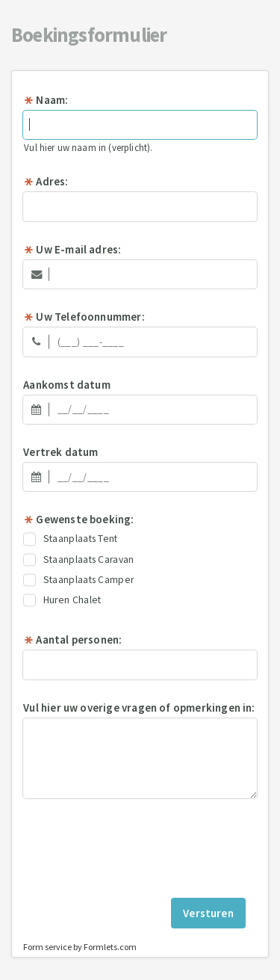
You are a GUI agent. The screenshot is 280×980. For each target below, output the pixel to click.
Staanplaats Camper (78, 580)
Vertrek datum (60, 452)
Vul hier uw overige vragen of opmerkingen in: (139, 708)
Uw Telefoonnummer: (84, 317)
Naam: (46, 100)
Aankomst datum (67, 385)
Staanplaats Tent (71, 539)
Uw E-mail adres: (72, 249)
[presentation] (140, 848)
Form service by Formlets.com (80, 947)
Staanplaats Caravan (78, 560)
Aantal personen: (72, 640)
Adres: (46, 181)
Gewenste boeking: (78, 519)
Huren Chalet (62, 600)
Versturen (208, 913)
